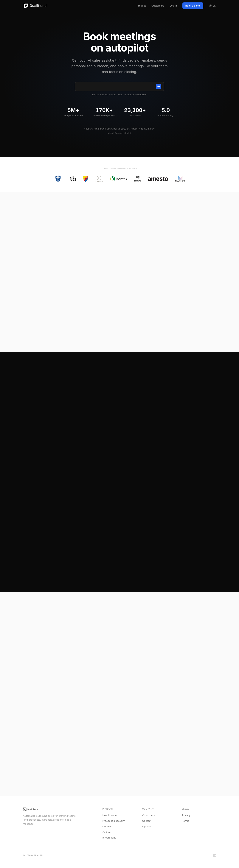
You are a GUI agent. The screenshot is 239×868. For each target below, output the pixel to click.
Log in (173, 6)
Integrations (109, 838)
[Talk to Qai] (159, 86)
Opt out (147, 826)
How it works (110, 815)
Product (141, 6)
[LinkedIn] (215, 855)
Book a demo (193, 6)
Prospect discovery (114, 821)
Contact (147, 821)
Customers (158, 6)
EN (212, 6)
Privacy (186, 815)
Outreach (108, 826)
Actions (107, 832)
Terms (186, 821)
